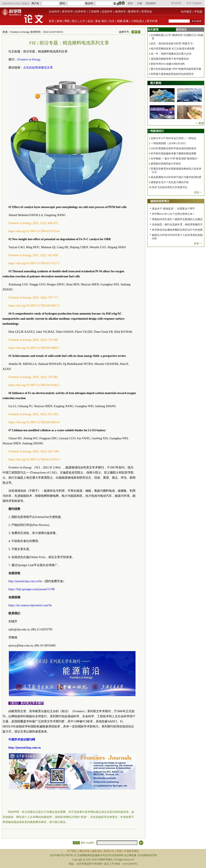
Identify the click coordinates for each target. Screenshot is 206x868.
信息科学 (107, 12)
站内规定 (186, 12)
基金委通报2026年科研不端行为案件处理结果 (176, 177)
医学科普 (152, 21)
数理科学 (134, 12)
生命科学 (54, 12)
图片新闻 (156, 83)
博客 (67, 21)
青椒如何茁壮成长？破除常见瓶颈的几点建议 (177, 219)
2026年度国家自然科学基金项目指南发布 (173, 148)
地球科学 (120, 12)
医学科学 (68, 12)
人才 (82, 21)
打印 (76, 843)
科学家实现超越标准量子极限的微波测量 (173, 153)
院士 (75, 21)
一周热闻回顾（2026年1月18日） (169, 143)
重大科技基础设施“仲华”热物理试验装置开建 (176, 69)
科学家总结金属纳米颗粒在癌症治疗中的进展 (177, 230)
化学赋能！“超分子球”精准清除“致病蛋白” (174, 159)
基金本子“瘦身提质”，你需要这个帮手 (173, 209)
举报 (119, 851)
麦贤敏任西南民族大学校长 (166, 164)
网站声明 (84, 851)
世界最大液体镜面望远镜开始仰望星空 (172, 74)
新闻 (59, 21)
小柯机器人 (138, 21)
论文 (112, 21)
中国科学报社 (131, 851)
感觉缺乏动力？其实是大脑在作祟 (170, 182)
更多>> (198, 192)
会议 (90, 21)
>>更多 (200, 123)
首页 (51, 21)
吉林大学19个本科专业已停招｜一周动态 (173, 138)
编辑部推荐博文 (160, 201)
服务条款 (97, 851)
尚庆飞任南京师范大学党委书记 (170, 187)
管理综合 (147, 12)
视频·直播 (123, 21)
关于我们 (72, 851)
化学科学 (81, 12)
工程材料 (94, 12)
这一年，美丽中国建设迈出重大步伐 (171, 54)
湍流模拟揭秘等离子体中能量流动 (170, 59)
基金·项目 (101, 21)
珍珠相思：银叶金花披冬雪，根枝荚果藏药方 (177, 225)
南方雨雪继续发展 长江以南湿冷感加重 (173, 49)
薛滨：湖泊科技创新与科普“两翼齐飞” (172, 44)
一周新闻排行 (156, 131)
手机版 (198, 12)
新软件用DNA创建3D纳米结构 (168, 64)
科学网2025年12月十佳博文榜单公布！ (173, 214)
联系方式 (109, 851)
